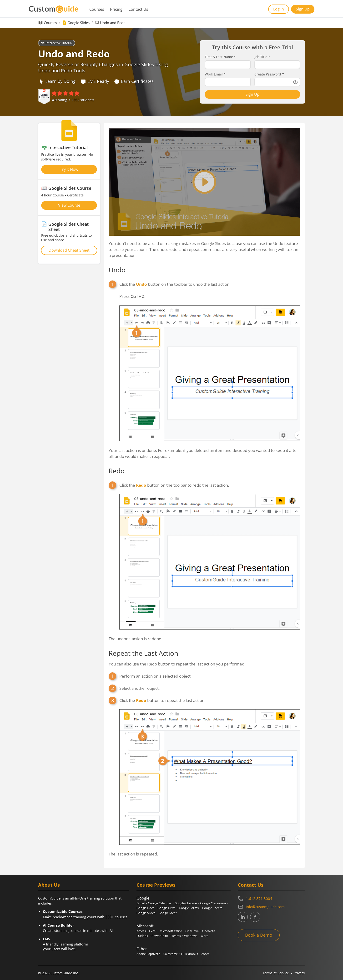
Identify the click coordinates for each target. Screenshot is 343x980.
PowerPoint (160, 936)
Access (141, 931)
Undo (117, 270)
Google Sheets (212, 908)
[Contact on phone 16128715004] (271, 899)
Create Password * (269, 74)
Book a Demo (259, 935)
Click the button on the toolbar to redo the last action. (174, 485)
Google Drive (166, 908)
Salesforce (171, 954)
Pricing (116, 9)
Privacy (299, 973)
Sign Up (303, 9)
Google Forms (189, 908)
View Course (69, 205)
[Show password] (295, 82)
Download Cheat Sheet (69, 250)
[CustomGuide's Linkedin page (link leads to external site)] (243, 917)
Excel (153, 931)
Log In (279, 9)
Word (204, 936)
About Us (49, 885)
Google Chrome (186, 903)
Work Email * (215, 74)
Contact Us (138, 9)
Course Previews (156, 885)
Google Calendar (160, 903)
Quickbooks (189, 954)
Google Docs (145, 908)
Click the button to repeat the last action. (162, 700)
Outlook (142, 936)
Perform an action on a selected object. (155, 676)
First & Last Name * (220, 57)
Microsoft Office (171, 931)
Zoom (205, 954)
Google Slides (78, 23)
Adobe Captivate (148, 954)
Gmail (141, 903)
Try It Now (69, 169)
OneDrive (192, 931)
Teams (176, 936)
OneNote (209, 931)
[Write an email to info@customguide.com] (271, 907)
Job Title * (262, 57)
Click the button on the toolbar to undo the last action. (175, 284)
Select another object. (139, 688)
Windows (191, 936)
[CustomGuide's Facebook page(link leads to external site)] (255, 917)
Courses (97, 9)
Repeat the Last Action (143, 653)
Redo (117, 471)
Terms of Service (276, 973)
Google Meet (168, 913)
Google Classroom (213, 903)
